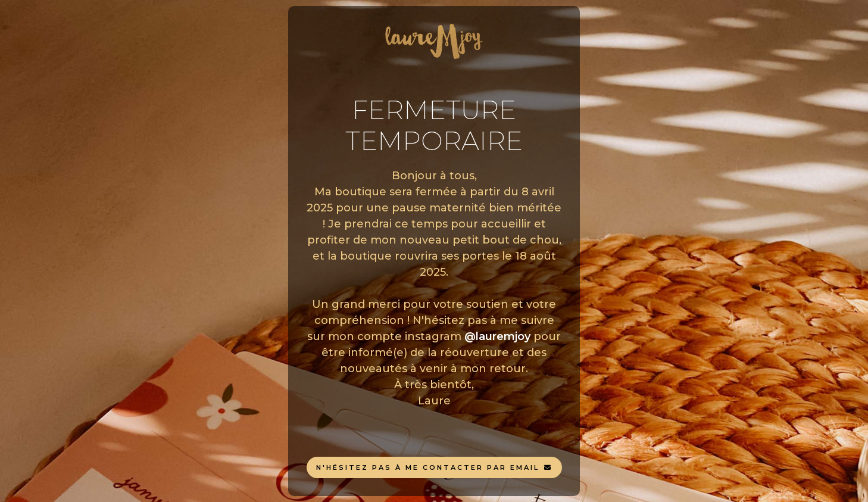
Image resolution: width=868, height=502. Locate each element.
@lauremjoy (497, 336)
